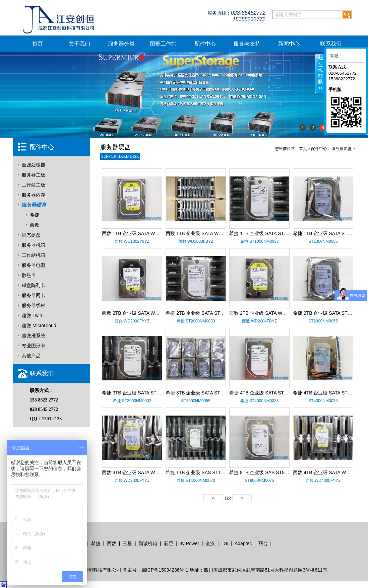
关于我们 (79, 44)
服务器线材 (34, 305)
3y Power (189, 543)
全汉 (210, 543)
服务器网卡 (34, 295)
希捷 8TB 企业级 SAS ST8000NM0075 (270, 472)
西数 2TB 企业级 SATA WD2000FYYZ (141, 313)
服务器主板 (34, 175)
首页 (38, 44)
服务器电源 (34, 265)
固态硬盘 (31, 235)
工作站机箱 (34, 255)
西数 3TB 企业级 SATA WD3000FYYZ (141, 472)
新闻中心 (289, 44)
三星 (127, 543)
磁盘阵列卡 (34, 285)
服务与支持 (247, 44)
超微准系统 (34, 336)
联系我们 (331, 44)
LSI (225, 543)
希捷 (35, 215)
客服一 (336, 56)
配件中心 (205, 44)
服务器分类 (121, 44)
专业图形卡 (34, 346)
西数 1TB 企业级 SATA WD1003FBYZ (205, 233)
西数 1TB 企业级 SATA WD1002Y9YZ (141, 233)
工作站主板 (34, 185)
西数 (35, 225)
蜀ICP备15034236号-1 (165, 570)
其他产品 (31, 356)
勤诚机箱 (148, 543)
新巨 (169, 543)
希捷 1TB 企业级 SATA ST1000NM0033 (271, 233)
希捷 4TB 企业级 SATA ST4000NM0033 (271, 393)
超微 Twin (32, 315)
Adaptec (243, 543)
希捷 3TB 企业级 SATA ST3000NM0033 (143, 393)
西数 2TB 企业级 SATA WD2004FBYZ (269, 313)
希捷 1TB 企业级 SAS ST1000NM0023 (206, 472)
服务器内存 (34, 195)
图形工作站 (163, 44)
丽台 (263, 543)
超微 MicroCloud (39, 325)
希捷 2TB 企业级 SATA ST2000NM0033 (207, 313)
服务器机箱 (34, 245)
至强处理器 (34, 165)
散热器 (29, 275)
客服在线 (320, 73)
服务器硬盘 (34, 205)
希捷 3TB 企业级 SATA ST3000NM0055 (207, 393)
